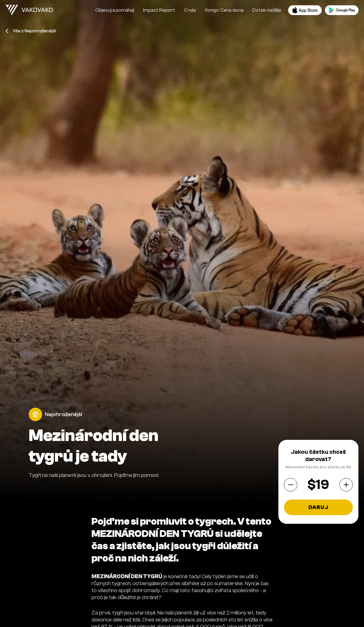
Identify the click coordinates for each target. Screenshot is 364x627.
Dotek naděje (267, 10)
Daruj (318, 507)
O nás (190, 10)
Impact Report (159, 10)
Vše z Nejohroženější (31, 31)
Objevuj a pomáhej (115, 10)
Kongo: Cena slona (224, 10)
